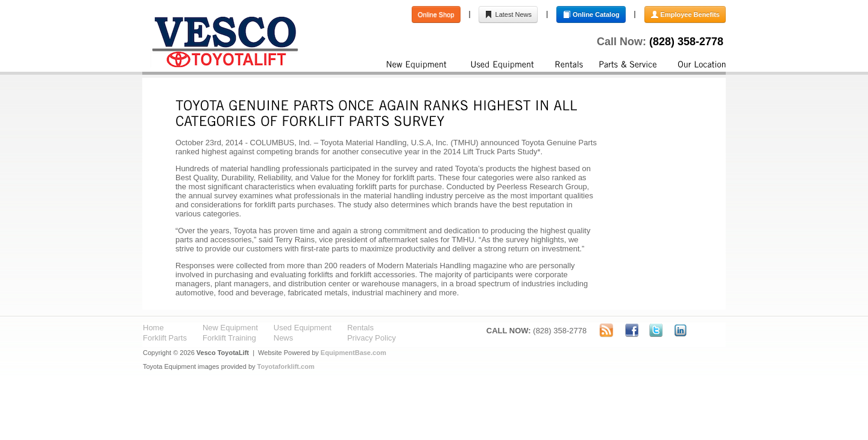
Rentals (360, 328)
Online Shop (436, 14)
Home (153, 328)
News (284, 338)
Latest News (508, 14)
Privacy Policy (372, 338)
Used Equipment (303, 328)
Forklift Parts (165, 338)
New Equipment (230, 328)
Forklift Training (229, 338)
